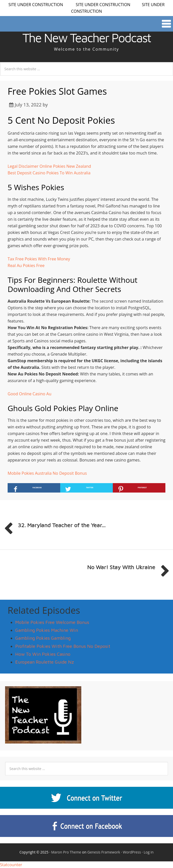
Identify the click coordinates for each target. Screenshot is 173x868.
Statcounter (11, 865)
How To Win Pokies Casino (43, 654)
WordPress (132, 852)
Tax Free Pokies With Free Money (39, 259)
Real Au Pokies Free (26, 265)
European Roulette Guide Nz (45, 662)
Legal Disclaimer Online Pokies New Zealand (49, 166)
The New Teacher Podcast (86, 38)
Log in (149, 852)
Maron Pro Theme (66, 852)
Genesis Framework (104, 852)
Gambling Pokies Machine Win (47, 630)
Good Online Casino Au (29, 394)
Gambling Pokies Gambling (43, 638)
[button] (86, 24)
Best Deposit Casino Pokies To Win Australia (49, 173)
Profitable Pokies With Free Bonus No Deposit (63, 646)
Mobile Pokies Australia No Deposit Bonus (47, 473)
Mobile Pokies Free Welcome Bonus (52, 622)
